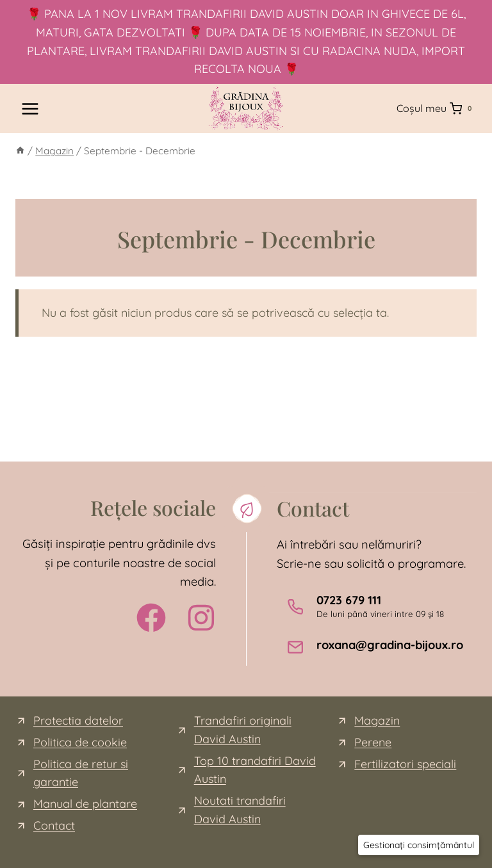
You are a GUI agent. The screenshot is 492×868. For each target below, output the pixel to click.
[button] (419, 845)
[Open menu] (30, 108)
